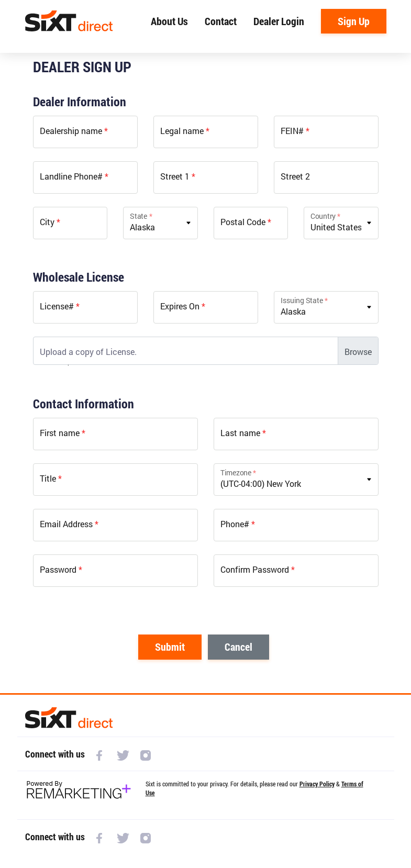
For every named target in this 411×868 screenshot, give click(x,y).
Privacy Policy (317, 784)
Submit (170, 647)
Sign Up (354, 21)
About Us (169, 21)
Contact (221, 21)
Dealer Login (279, 21)
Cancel (238, 647)
